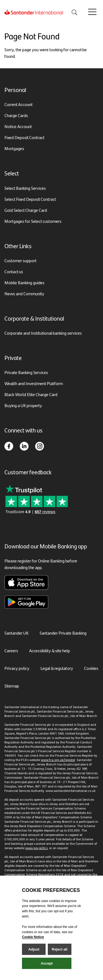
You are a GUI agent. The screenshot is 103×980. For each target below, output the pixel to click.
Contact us (14, 271)
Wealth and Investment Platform (34, 383)
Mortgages (14, 148)
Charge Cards (16, 115)
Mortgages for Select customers (33, 221)
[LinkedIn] (24, 446)
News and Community (24, 293)
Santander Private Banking (63, 633)
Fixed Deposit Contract (24, 137)
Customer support (20, 260)
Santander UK (16, 633)
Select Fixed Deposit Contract (30, 199)
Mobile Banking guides (24, 282)
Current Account (19, 104)
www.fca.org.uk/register (58, 760)
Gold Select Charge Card (26, 210)
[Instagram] (40, 446)
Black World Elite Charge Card (31, 394)
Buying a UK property (23, 405)
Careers (11, 650)
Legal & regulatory (57, 668)
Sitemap (12, 686)
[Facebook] (9, 446)
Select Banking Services (25, 188)
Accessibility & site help (50, 650)
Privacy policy (17, 668)
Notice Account (18, 126)
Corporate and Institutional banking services (43, 333)
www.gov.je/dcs (36, 848)
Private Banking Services (26, 372)
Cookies (91, 668)
